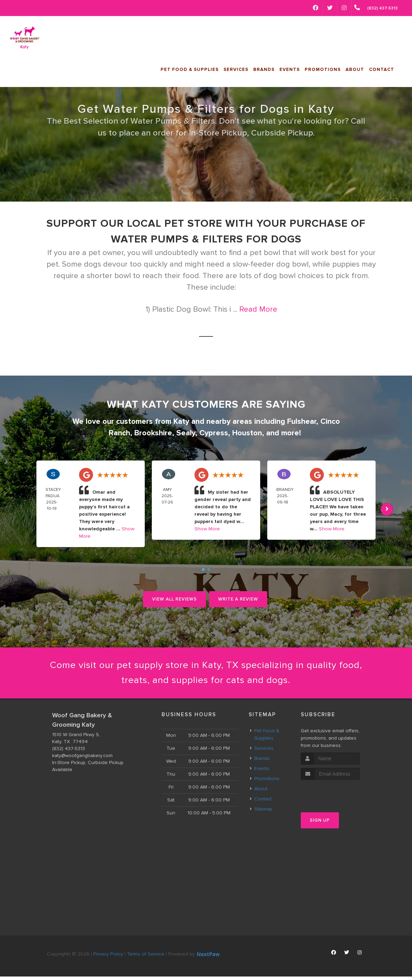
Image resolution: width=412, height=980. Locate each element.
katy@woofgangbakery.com (82, 759)
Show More (207, 529)
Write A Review (238, 599)
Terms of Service (146, 957)
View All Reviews (175, 599)
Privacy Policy (108, 957)
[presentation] (338, 797)
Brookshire (153, 433)
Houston (247, 433)
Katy (181, 422)
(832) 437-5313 (69, 752)
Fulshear (302, 422)
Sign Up (320, 824)
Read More (258, 309)
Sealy (186, 433)
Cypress (214, 433)
